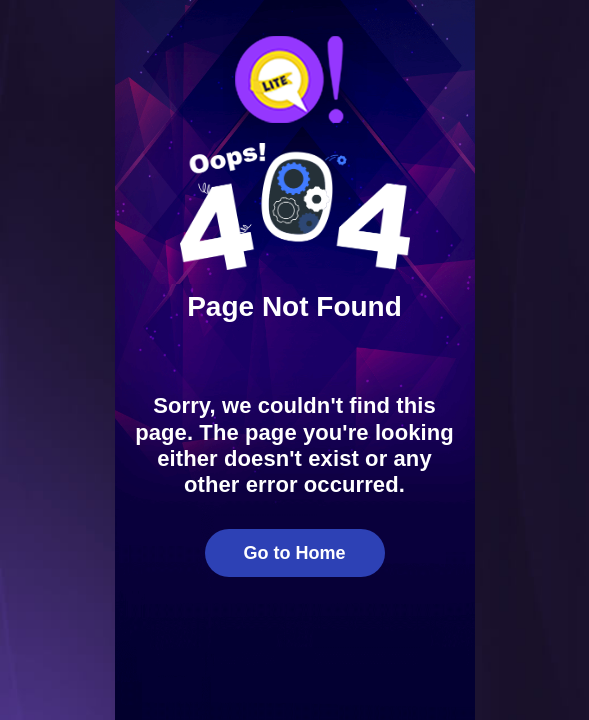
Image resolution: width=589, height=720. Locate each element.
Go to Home (295, 553)
